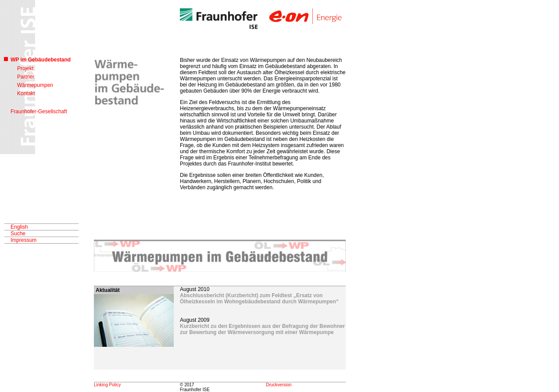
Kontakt (26, 94)
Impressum (23, 240)
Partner (26, 77)
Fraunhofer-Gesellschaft (39, 111)
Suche (18, 234)
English (19, 227)
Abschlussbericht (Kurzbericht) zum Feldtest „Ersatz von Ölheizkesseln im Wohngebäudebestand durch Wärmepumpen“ (259, 298)
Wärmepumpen (35, 85)
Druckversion (279, 385)
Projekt (25, 68)
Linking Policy (107, 385)
